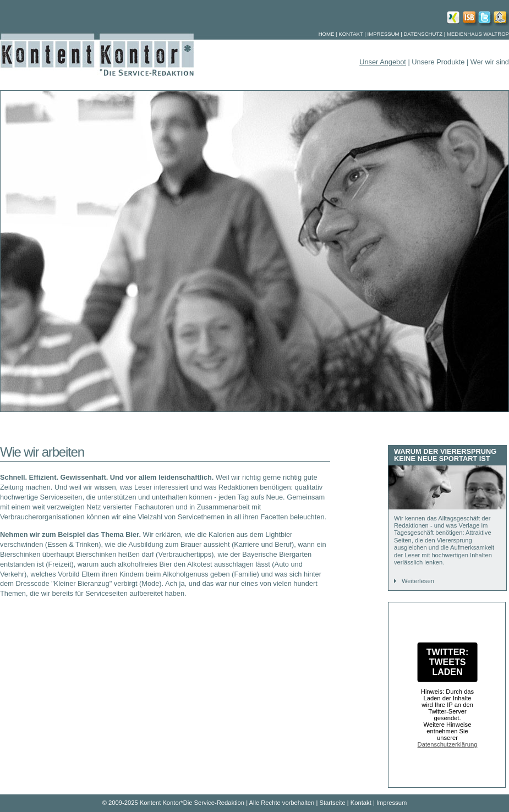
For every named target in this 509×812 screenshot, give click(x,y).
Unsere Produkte (439, 62)
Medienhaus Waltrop (478, 34)
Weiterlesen (418, 581)
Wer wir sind (490, 62)
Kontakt (351, 34)
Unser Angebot (383, 62)
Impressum (384, 34)
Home (327, 34)
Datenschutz (423, 34)
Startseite (332, 803)
